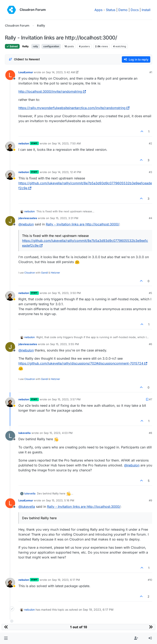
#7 (151, 399)
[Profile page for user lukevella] (10, 436)
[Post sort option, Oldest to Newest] (24, 59)
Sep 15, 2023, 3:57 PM (66, 399)
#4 (150, 218)
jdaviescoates (28, 218)
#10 (150, 580)
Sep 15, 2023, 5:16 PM (60, 500)
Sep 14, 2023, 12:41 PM (67, 172)
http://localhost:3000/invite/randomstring (52, 91)
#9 (150, 500)
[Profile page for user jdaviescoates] (10, 221)
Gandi (44, 273)
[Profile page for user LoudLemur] (10, 75)
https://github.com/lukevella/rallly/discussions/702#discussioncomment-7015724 (83, 363)
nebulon (24, 143)
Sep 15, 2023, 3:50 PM (66, 293)
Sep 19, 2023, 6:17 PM (66, 580)
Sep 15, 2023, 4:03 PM (58, 433)
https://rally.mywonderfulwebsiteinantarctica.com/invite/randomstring (74, 108)
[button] (6, 638)
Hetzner (55, 273)
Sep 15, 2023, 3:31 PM (64, 218)
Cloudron (30, 273)
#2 (150, 143)
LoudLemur (26, 72)
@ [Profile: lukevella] (27, 507)
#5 (150, 293)
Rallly (25, 46)
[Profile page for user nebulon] (10, 146)
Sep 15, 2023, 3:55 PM (64, 344)
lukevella (25, 433)
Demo (123, 10)
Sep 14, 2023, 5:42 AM (61, 72)
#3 (150, 172)
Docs (135, 10)
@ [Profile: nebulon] (26, 224)
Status (111, 10)
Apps (98, 10)
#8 (150, 433)
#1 (151, 72)
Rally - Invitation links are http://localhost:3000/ (82, 224)
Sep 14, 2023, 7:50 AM (66, 143)
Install (146, 10)
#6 (150, 344)
